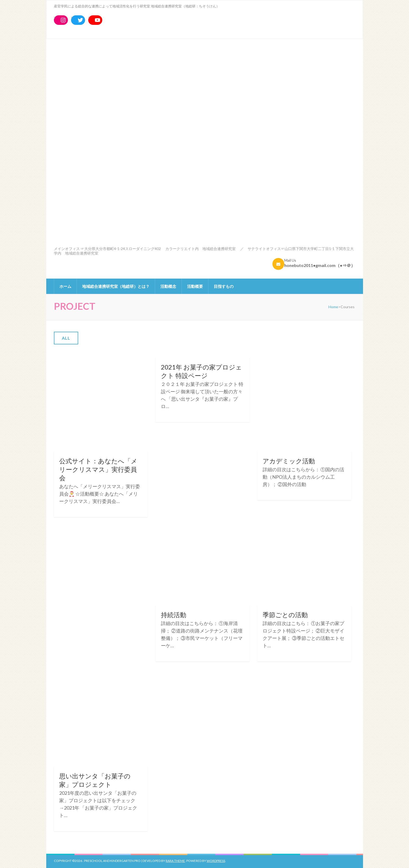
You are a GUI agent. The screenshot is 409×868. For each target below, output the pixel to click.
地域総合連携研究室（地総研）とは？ (116, 286)
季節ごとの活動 (285, 615)
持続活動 (174, 615)
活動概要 (195, 286)
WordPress (216, 861)
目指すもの (224, 286)
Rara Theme (175, 861)
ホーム (65, 286)
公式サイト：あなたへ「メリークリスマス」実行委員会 (98, 469)
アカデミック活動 (289, 461)
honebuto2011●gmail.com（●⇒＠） (320, 265)
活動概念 (168, 286)
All (66, 338)
